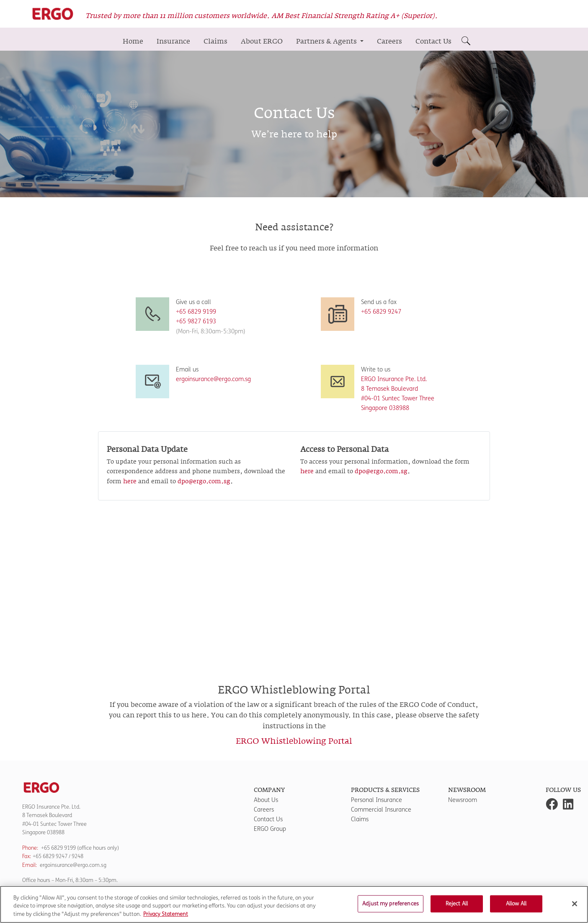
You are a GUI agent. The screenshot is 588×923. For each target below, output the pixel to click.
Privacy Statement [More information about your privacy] (166, 919)
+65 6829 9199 (58, 848)
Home (133, 41)
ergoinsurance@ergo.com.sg (213, 379)
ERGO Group (270, 829)
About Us (266, 800)
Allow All (516, 908)
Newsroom (463, 800)
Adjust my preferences (391, 908)
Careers (389, 41)
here (130, 482)
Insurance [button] (173, 41)
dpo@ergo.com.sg (204, 482)
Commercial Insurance (381, 810)
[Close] (575, 908)
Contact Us (433, 41)
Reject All (457, 908)
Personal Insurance (377, 800)
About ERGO (262, 41)
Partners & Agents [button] (327, 41)
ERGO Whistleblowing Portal (294, 741)
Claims (215, 41)
